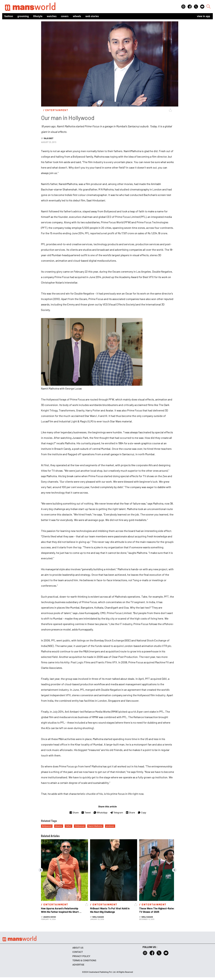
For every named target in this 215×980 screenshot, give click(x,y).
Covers (65, 16)
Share (74, 813)
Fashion (9, 16)
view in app (203, 16)
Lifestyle (38, 16)
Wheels (77, 16)
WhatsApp (100, 813)
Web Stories (92, 16)
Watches (52, 16)
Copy (142, 813)
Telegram (117, 813)
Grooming (23, 16)
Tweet (86, 813)
